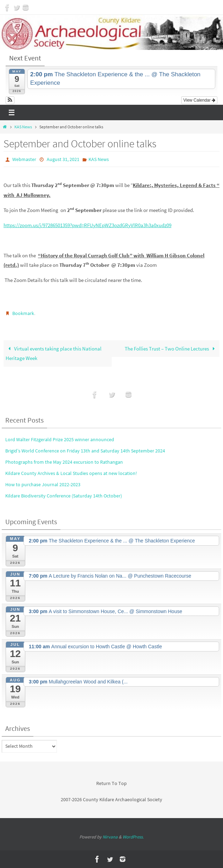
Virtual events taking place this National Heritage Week (54, 353)
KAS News (23, 127)
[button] (10, 100)
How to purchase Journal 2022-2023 (43, 484)
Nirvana (110, 837)
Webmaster (24, 159)
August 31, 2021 (63, 159)
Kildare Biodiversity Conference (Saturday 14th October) (64, 496)
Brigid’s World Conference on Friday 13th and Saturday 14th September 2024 (85, 450)
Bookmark (23, 313)
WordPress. (133, 837)
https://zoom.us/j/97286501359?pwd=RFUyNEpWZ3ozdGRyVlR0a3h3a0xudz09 (87, 225)
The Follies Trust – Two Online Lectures (171, 348)
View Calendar (199, 100)
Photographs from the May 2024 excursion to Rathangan (64, 462)
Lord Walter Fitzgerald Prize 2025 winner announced (60, 439)
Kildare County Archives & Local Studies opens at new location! (71, 473)
